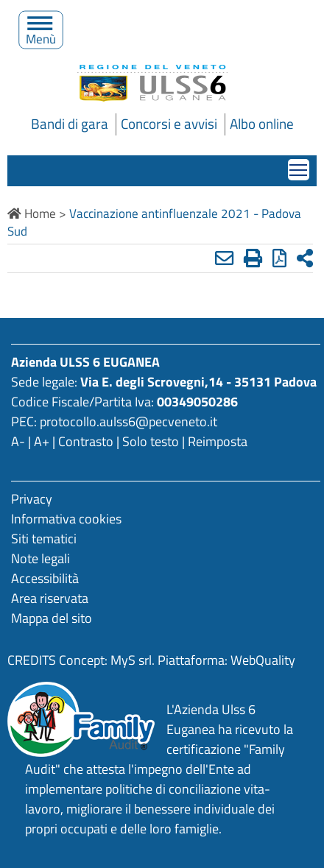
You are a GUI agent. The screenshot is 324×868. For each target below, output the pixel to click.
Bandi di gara (70, 124)
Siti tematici (44, 539)
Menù (41, 35)
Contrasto (86, 441)
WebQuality (263, 660)
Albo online (262, 124)
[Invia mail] (224, 258)
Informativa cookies (66, 519)
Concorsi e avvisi (169, 124)
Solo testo (151, 441)
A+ (42, 441)
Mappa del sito (52, 618)
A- (18, 441)
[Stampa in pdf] (279, 258)
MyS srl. (133, 660)
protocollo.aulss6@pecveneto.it (128, 421)
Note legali (40, 558)
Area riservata (50, 598)
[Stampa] (253, 258)
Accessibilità (45, 578)
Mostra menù (299, 165)
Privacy (32, 499)
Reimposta (218, 441)
